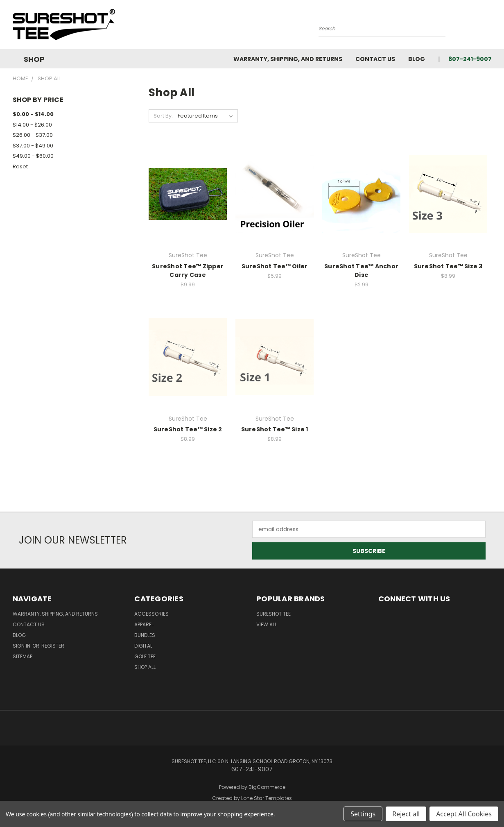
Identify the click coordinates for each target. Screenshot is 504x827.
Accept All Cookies (464, 814)
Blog (417, 59)
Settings (363, 814)
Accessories (151, 614)
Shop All (145, 667)
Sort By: (163, 116)
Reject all (406, 814)
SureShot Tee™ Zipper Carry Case (188, 271)
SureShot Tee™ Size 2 (188, 429)
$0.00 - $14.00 (33, 114)
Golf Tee (145, 656)
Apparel (144, 624)
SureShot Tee (273, 614)
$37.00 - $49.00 (33, 146)
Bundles (145, 635)
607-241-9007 (470, 59)
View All (267, 624)
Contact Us (375, 59)
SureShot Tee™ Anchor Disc (361, 271)
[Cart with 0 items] (490, 27)
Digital (143, 646)
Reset (20, 167)
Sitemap (23, 656)
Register (53, 646)
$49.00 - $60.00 (33, 156)
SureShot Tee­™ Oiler (275, 266)
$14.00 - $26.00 (32, 125)
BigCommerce (267, 787)
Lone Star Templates (267, 798)
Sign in (22, 646)
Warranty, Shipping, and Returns (288, 59)
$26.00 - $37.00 (33, 135)
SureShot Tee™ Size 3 (448, 266)
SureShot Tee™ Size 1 (275, 429)
